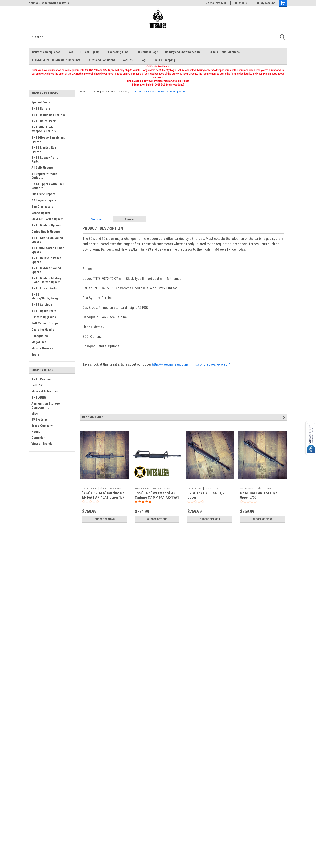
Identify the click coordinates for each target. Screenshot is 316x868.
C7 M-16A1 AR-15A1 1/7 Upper (206, 495)
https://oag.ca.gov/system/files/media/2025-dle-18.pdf (158, 81)
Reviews (130, 219)
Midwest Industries (45, 391)
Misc (35, 414)
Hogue (36, 432)
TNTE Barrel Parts (44, 121)
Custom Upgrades (44, 317)
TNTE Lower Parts (44, 288)
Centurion (38, 438)
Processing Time (117, 52)
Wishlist (241, 3)
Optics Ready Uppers (46, 232)
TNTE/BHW (39, 397)
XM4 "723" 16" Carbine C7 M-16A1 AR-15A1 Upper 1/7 (159, 92)
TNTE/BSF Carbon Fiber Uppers (48, 250)
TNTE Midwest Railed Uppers (46, 270)
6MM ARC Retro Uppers (48, 219)
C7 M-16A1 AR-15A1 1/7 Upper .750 (259, 495)
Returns (127, 60)
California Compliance (46, 52)
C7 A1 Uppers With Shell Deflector (48, 186)
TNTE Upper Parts (44, 311)
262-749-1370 (216, 3)
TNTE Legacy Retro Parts (45, 160)
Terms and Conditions (101, 60)
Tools (35, 355)
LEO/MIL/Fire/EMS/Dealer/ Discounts (56, 60)
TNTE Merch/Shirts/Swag (45, 296)
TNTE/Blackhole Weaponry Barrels (44, 129)
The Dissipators (42, 207)
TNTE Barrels (41, 109)
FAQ (70, 52)
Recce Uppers (41, 213)
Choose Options (105, 519)
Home (83, 92)
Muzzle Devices (42, 348)
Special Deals (41, 102)
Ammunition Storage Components (46, 405)
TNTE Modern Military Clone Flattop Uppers (46, 280)
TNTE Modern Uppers (46, 225)
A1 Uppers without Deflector (44, 176)
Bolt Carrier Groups (45, 323)
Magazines (39, 342)
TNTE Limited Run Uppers (44, 149)
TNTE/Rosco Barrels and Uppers (48, 139)
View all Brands (42, 444)
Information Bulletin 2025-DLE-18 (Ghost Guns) (158, 85)
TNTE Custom (41, 379)
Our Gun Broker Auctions (224, 52)
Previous (281, 418)
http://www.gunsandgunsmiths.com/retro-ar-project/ (191, 364)
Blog (143, 60)
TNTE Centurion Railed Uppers (47, 240)
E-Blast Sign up (90, 52)
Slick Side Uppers (43, 194)
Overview (96, 219)
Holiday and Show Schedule (183, 52)
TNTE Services (42, 305)
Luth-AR (37, 385)
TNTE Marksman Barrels (48, 115)
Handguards (40, 336)
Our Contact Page (147, 52)
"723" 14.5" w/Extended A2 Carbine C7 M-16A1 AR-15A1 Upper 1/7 (157, 497)
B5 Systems (39, 420)
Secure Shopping (164, 60)
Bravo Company (42, 426)
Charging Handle (43, 330)
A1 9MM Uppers (42, 168)
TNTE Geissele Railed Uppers (46, 260)
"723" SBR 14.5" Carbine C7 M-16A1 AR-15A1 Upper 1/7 (103, 495)
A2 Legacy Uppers (44, 200)
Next (285, 418)
